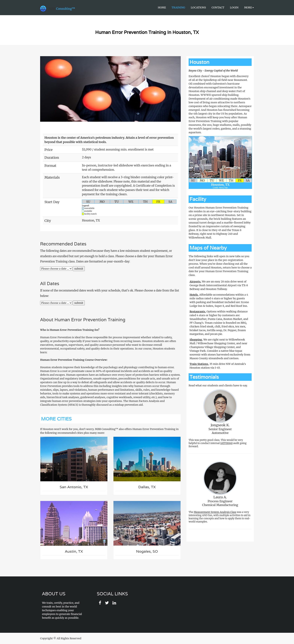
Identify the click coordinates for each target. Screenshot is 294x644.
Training (178, 7)
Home (162, 7)
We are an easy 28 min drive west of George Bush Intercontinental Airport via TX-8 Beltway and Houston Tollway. (219, 285)
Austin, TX (74, 552)
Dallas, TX (147, 487)
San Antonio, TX (74, 487)
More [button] (249, 7)
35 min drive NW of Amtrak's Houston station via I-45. (218, 366)
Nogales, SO (147, 552)
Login (234, 7)
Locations (198, 7)
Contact (218, 7)
